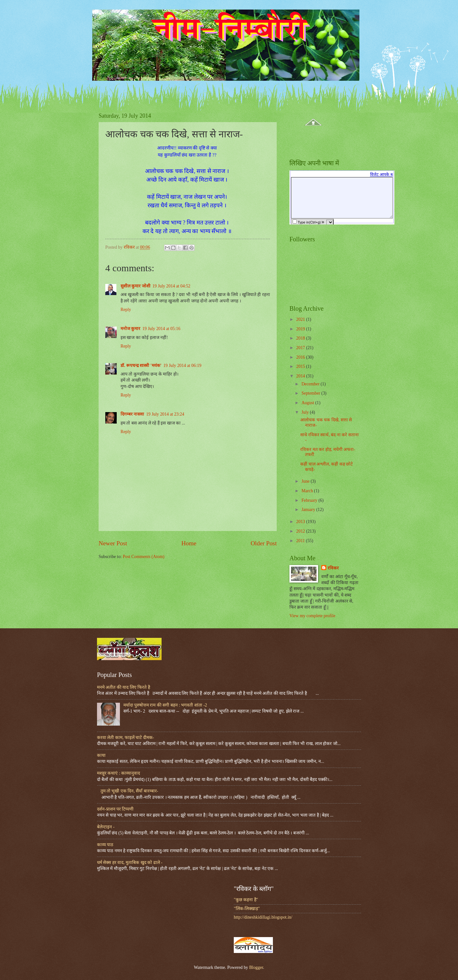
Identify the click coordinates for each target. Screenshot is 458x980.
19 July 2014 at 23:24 (165, 414)
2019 (301, 329)
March (308, 491)
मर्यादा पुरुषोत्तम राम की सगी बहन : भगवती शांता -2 (165, 705)
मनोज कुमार (130, 329)
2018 (301, 338)
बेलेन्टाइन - (106, 827)
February (310, 500)
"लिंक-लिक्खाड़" (247, 909)
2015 (301, 366)
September (311, 393)
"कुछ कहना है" (246, 900)
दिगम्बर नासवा (132, 414)
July (306, 412)
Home (189, 543)
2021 (301, 319)
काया (101, 755)
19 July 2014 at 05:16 (161, 329)
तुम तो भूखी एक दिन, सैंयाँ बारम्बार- (129, 791)
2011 (301, 541)
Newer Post (113, 543)
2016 (301, 357)
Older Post (264, 543)
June (306, 481)
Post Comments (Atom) (144, 557)
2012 (301, 531)
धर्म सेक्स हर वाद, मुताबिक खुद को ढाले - (130, 863)
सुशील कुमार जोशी (135, 286)
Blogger (256, 967)
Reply (126, 310)
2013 (301, 522)
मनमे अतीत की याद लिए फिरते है (124, 687)
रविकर (333, 568)
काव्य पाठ (105, 845)
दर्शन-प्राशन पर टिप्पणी (115, 809)
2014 (301, 376)
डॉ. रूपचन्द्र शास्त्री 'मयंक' (141, 366)
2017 (301, 348)
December (311, 384)
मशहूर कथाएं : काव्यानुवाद (118, 773)
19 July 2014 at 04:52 (171, 286)
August (308, 403)
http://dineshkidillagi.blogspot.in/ (263, 917)
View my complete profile (312, 616)
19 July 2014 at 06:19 (182, 366)
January (309, 510)
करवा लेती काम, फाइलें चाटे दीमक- (125, 738)
